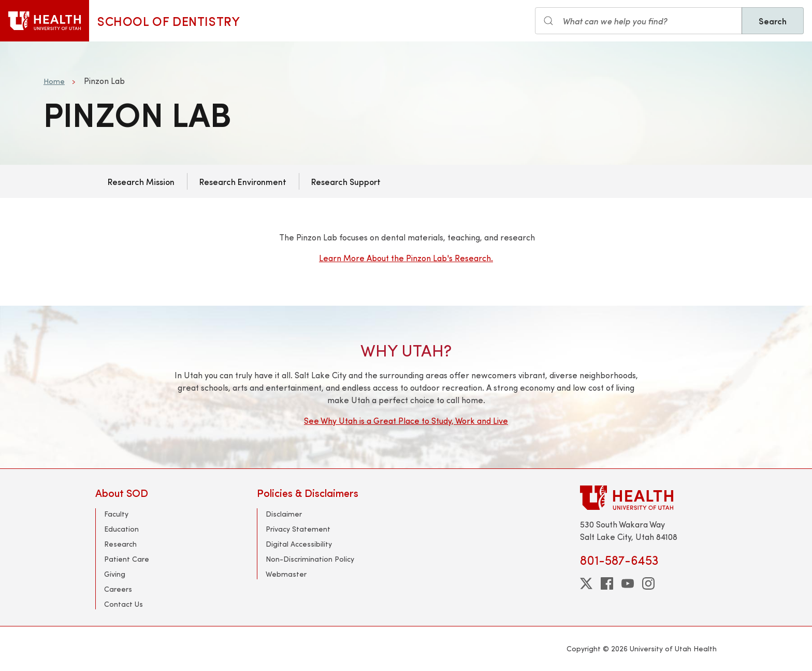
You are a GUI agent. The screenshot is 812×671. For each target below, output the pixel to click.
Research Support (346, 181)
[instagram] (648, 583)
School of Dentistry (169, 21)
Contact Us (124, 604)
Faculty (116, 514)
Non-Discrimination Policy (310, 559)
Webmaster (286, 574)
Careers (118, 589)
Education (121, 529)
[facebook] (607, 583)
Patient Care (127, 559)
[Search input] (639, 21)
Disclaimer (284, 514)
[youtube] (628, 583)
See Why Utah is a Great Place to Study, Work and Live (406, 420)
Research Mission (141, 181)
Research (120, 544)
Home (54, 81)
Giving (115, 574)
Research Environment (243, 181)
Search (773, 21)
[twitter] (586, 583)
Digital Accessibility (299, 544)
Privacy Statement (298, 529)
